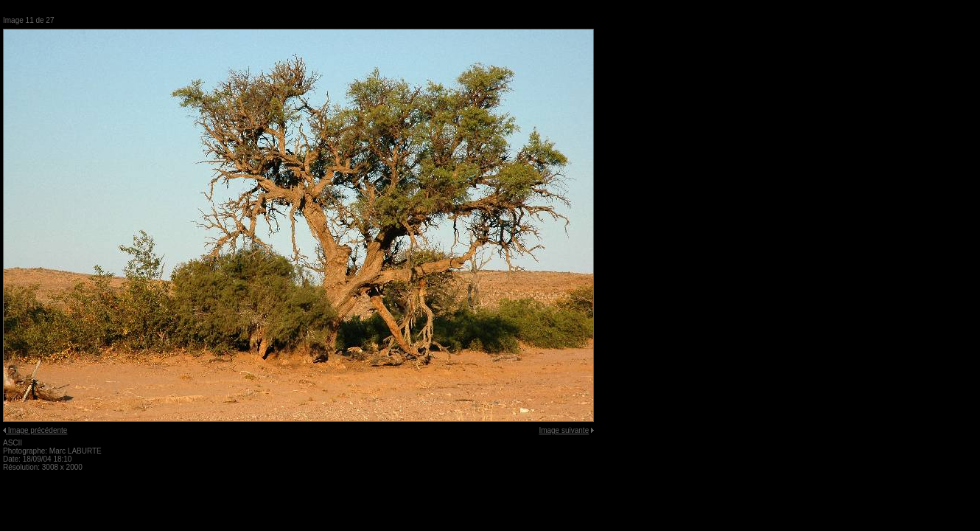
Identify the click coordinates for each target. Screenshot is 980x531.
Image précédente (38, 430)
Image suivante (564, 430)
